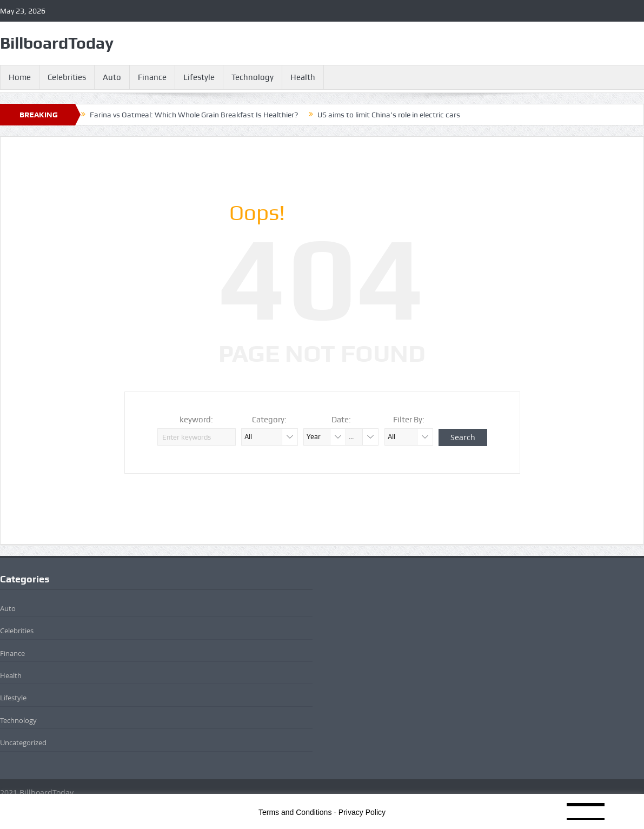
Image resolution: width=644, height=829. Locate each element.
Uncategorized (23, 742)
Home (20, 77)
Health (303, 77)
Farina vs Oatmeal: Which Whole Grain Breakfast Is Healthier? (194, 115)
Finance (152, 77)
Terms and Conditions (295, 812)
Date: (341, 420)
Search (463, 437)
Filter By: (409, 420)
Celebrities (67, 77)
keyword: (196, 420)
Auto (112, 77)
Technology (253, 77)
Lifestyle (199, 77)
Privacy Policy (362, 812)
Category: (269, 420)
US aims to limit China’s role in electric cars (389, 115)
